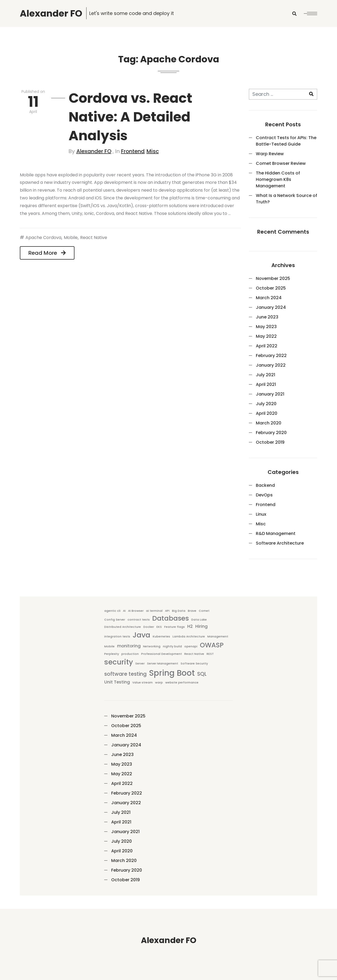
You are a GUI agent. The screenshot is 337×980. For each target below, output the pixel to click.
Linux (261, 514)
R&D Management (276, 533)
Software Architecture (280, 543)
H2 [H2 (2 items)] (190, 626)
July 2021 (265, 375)
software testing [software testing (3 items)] (125, 674)
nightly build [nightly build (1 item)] (172, 646)
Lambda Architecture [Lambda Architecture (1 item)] (189, 637)
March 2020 (269, 423)
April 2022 (267, 346)
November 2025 (273, 278)
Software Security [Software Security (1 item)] (194, 664)
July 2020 (266, 404)
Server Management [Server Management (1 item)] (163, 664)
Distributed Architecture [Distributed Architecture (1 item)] (123, 627)
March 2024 (269, 298)
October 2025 (271, 288)
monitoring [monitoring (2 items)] (129, 646)
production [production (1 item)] (130, 654)
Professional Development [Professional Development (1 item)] (162, 654)
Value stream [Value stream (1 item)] (143, 683)
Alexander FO (94, 151)
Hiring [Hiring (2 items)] (201, 626)
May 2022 (266, 336)
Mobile (71, 238)
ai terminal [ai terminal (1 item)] (154, 611)
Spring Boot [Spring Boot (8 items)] (172, 673)
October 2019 (270, 442)
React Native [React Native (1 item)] (194, 654)
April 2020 (267, 413)
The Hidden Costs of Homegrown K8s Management (278, 179)
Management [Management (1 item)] (218, 637)
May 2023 (266, 327)
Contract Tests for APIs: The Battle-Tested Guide (286, 141)
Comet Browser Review (281, 163)
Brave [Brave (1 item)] (192, 611)
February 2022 (271, 356)
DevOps (264, 495)
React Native (94, 238)
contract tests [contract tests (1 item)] (139, 620)
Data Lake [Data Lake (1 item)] (199, 620)
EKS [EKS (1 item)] (159, 627)
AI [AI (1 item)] (124, 611)
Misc (153, 151)
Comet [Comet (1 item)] (204, 611)
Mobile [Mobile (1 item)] (109, 646)
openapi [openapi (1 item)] (191, 646)
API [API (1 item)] (167, 611)
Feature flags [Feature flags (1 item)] (175, 627)
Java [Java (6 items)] (141, 635)
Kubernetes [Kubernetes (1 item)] (161, 637)
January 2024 (271, 307)
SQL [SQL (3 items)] (202, 674)
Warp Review (270, 154)
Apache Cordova (43, 238)
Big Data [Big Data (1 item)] (179, 611)
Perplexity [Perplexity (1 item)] (112, 654)
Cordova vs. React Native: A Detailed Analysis (130, 117)
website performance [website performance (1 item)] (182, 683)
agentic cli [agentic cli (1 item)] (112, 611)
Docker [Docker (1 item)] (149, 627)
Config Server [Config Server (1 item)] (115, 620)
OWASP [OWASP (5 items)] (212, 645)
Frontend (133, 151)
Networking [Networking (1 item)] (152, 646)
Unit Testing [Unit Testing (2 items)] (117, 682)
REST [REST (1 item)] (210, 654)
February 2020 (271, 433)
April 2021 (266, 384)
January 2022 (271, 365)
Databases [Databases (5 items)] (171, 618)
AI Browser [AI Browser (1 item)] (136, 611)
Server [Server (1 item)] (140, 664)
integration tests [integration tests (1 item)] (117, 637)
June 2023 (267, 317)
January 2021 (270, 394)
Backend (265, 485)
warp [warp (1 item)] (159, 683)
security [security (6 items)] (119, 662)
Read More (47, 253)
